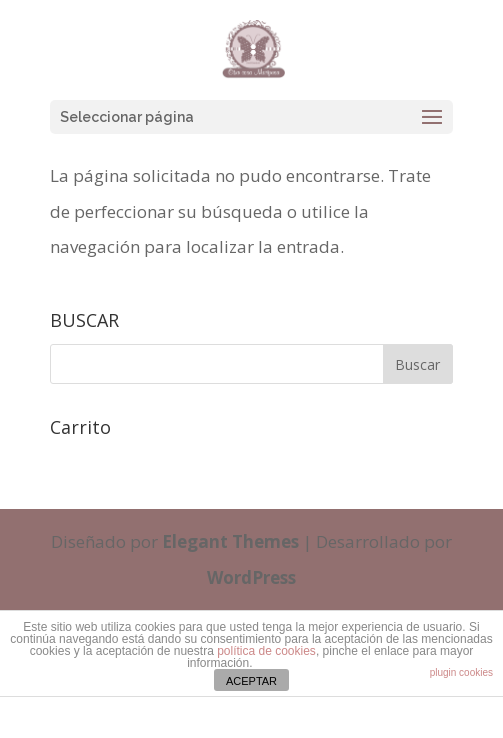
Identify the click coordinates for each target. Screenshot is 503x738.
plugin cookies (461, 672)
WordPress (251, 577)
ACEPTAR (251, 681)
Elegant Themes (230, 541)
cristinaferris (301, 719)
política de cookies (266, 651)
